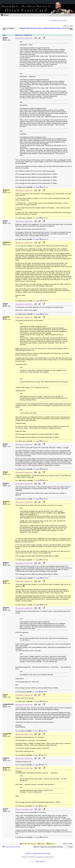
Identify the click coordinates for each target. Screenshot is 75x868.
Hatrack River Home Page (42, 853)
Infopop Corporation (41, 861)
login (52, 21)
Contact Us (29, 853)
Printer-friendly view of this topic (11, 847)
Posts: (18, 187)
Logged (37, 187)
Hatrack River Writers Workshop (28, 28)
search (56, 21)
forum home (64, 21)
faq (59, 21)
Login (4, 29)
